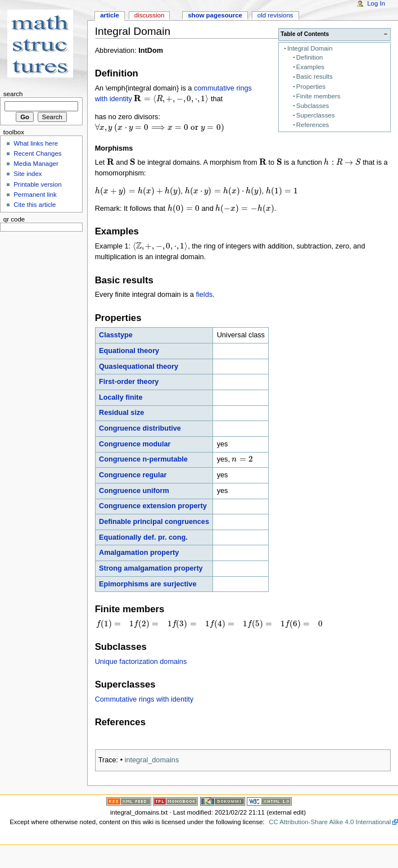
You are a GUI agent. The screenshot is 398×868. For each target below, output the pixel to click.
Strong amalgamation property (151, 568)
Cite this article (35, 205)
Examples (310, 67)
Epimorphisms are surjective (148, 584)
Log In (376, 3)
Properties (311, 87)
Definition (310, 57)
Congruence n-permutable (143, 459)
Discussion (149, 15)
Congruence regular (133, 475)
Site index (28, 174)
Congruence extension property (153, 506)
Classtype (116, 335)
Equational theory (129, 351)
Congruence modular (135, 444)
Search (13, 94)
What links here (36, 143)
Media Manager (36, 164)
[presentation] (171, 99)
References (313, 125)
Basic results (315, 76)
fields (204, 295)
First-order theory (129, 382)
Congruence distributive (140, 428)
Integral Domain (310, 48)
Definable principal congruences (154, 522)
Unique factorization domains (141, 662)
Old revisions (275, 15)
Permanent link (35, 195)
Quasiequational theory (139, 367)
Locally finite (121, 397)
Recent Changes (37, 153)
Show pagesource (215, 15)
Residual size (121, 413)
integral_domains (152, 760)
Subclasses (313, 106)
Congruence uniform (134, 491)
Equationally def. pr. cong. (143, 537)
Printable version (37, 184)
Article (110, 15)
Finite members (318, 96)
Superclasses (316, 115)
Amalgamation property (139, 553)
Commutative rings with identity (144, 699)
